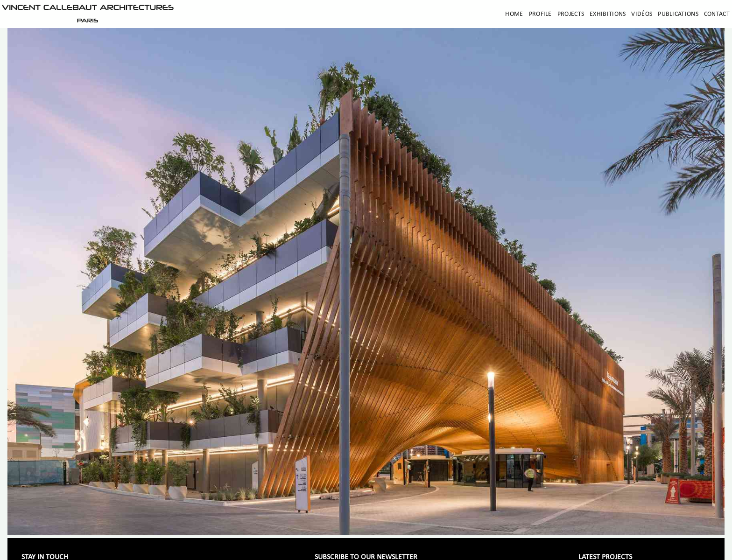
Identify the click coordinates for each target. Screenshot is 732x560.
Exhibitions (608, 14)
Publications (678, 14)
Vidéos (642, 14)
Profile (540, 14)
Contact (717, 14)
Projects (571, 14)
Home (514, 14)
